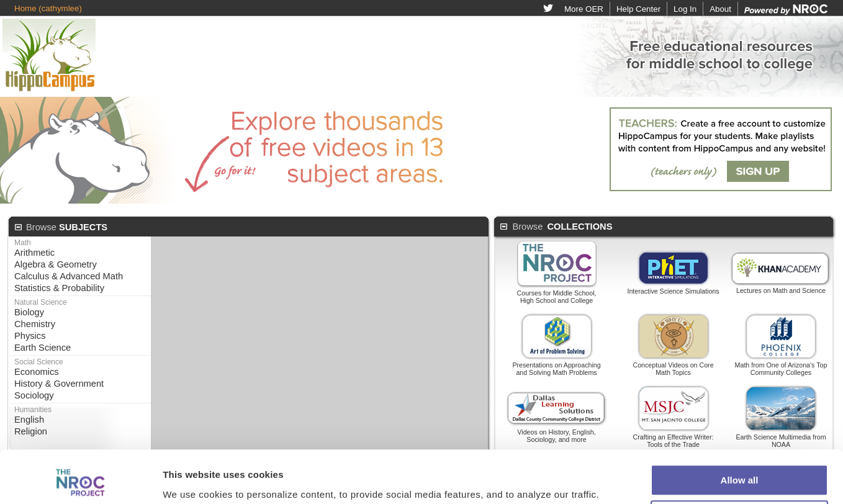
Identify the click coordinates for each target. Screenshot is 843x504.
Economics (37, 372)
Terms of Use (462, 485)
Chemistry (35, 324)
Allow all (740, 408)
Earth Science (43, 348)
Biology (29, 312)
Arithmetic (34, 253)
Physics (30, 336)
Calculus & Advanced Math (69, 276)
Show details (192, 457)
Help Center (638, 9)
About (720, 9)
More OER (584, 9)
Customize (740, 444)
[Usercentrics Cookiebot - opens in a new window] (80, 457)
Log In (685, 9)
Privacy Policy (528, 485)
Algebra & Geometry (56, 264)
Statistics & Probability (59, 288)
